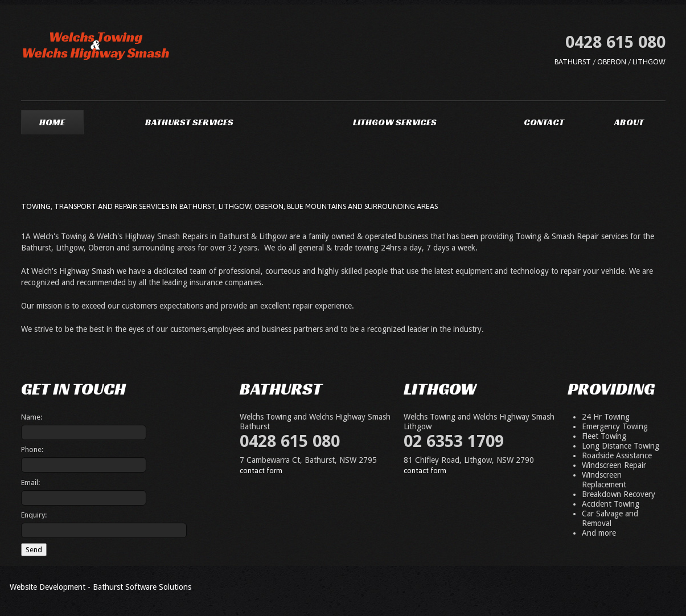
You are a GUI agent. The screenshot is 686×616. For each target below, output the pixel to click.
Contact (544, 122)
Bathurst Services (189, 122)
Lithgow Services (395, 122)
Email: (30, 482)
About (629, 122)
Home (52, 122)
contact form (261, 471)
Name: (32, 417)
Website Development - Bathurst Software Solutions (100, 587)
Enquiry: (34, 515)
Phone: (32, 449)
